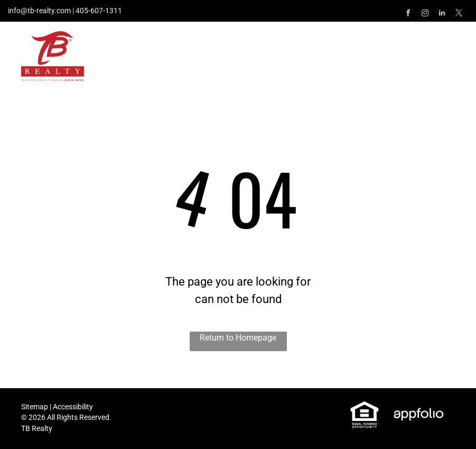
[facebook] (408, 15)
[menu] (453, 44)
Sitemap (35, 407)
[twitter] (459, 15)
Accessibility (73, 407)
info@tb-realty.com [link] (39, 11)
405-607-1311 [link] (99, 11)
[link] (365, 406)
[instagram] (425, 15)
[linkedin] (442, 15)
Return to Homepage (238, 338)
